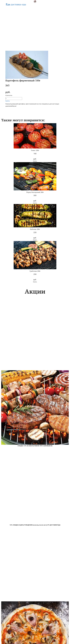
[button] (35, 161)
